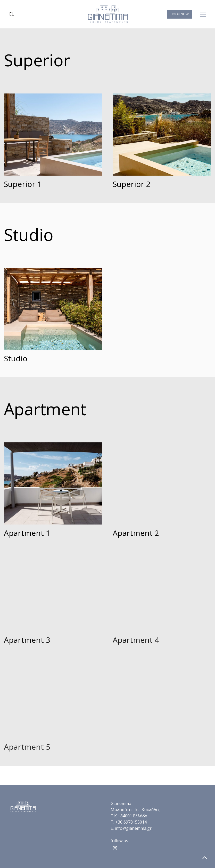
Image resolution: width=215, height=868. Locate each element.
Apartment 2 (136, 533)
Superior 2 (132, 184)
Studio (16, 358)
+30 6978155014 (131, 822)
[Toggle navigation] (203, 14)
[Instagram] (115, 848)
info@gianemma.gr (133, 828)
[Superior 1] (53, 135)
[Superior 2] (162, 135)
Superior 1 (23, 184)
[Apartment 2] (162, 483)
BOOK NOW (180, 14)
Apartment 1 (27, 533)
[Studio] (53, 309)
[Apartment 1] (53, 483)
